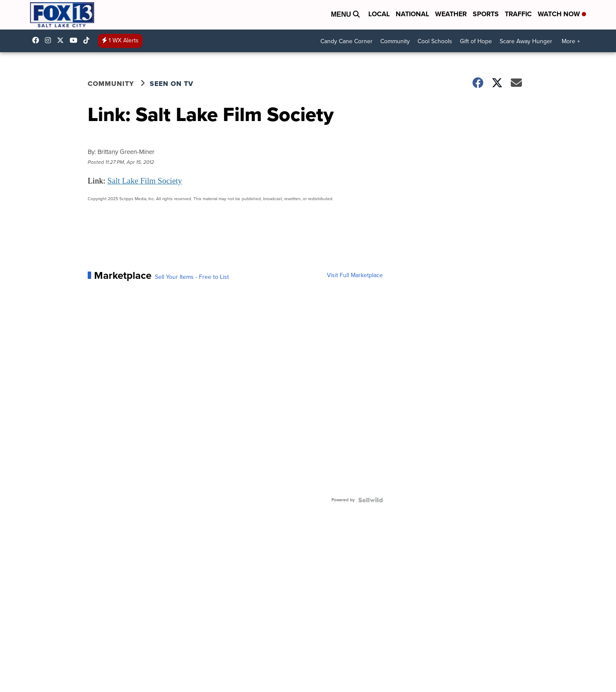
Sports (486, 14)
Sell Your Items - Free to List (192, 277)
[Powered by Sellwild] (370, 500)
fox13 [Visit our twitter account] (62, 40)
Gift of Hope (476, 41)
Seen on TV (172, 84)
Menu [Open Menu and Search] (345, 14)
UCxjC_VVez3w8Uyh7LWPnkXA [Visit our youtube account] (76, 40)
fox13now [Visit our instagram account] (50, 40)
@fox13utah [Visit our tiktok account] (89, 40)
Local (379, 14)
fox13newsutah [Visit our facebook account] (38, 40)
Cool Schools (435, 41)
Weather (451, 14)
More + (571, 41)
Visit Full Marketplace (355, 275)
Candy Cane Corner (346, 41)
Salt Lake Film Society (145, 181)
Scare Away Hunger (526, 41)
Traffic (518, 14)
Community (395, 41)
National (412, 14)
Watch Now (562, 14)
